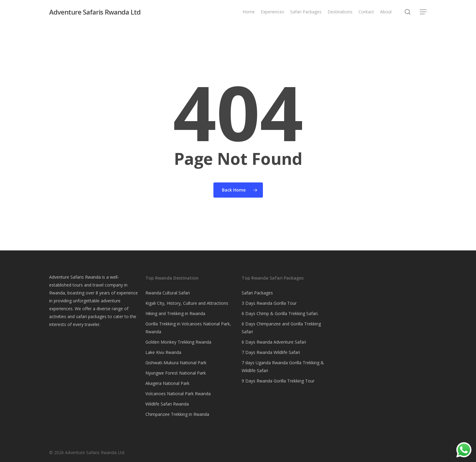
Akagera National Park (167, 383)
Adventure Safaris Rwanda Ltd (95, 12)
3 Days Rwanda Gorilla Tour (269, 303)
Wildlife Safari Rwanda (167, 404)
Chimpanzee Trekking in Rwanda (177, 414)
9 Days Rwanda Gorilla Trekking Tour (278, 381)
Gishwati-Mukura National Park (176, 363)
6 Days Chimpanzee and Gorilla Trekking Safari (281, 328)
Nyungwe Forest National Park (176, 373)
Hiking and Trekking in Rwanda (175, 313)
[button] (423, 12)
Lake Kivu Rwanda (163, 352)
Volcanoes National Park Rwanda (178, 394)
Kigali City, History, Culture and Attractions (187, 303)
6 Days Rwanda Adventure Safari (274, 342)
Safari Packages (257, 293)
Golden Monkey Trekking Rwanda (178, 342)
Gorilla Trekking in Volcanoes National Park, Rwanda (188, 328)
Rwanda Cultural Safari (168, 293)
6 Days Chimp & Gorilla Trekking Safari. (280, 313)
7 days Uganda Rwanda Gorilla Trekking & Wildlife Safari (283, 367)
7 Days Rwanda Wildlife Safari (271, 352)
